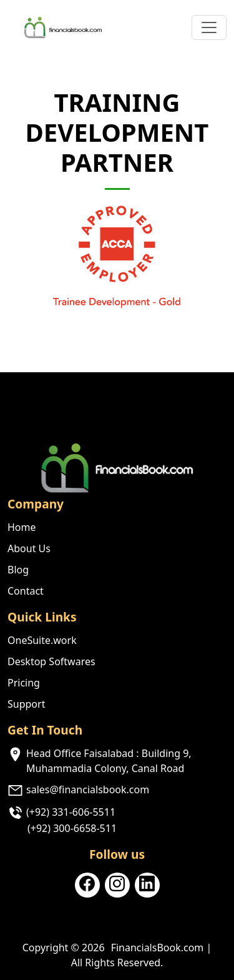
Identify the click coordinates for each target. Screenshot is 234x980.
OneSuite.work (42, 640)
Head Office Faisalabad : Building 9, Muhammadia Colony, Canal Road (109, 761)
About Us (29, 548)
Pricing (24, 683)
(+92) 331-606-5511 (71, 812)
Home (22, 527)
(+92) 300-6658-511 (72, 828)
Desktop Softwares (51, 661)
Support (26, 704)
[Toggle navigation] (209, 27)
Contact (26, 591)
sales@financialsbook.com (88, 789)
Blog (18, 570)
